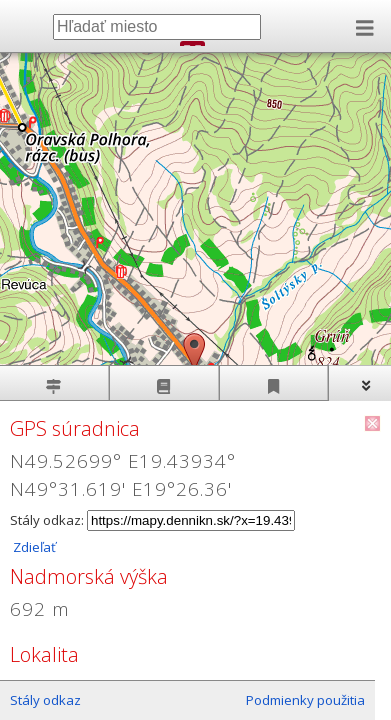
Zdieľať (33, 547)
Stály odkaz (45, 700)
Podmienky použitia (305, 700)
